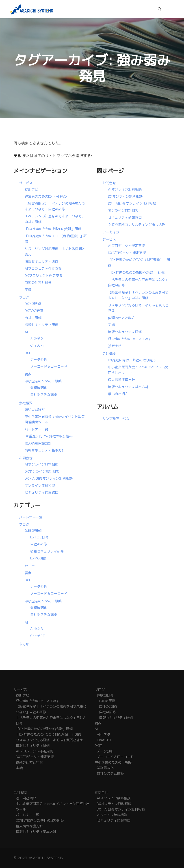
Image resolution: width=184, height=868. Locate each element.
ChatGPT (38, 345)
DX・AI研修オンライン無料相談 (49, 478)
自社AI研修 (33, 318)
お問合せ (26, 458)
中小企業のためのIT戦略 (43, 381)
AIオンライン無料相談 (41, 464)
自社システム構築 (44, 395)
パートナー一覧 (36, 429)
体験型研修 (33, 531)
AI (26, 332)
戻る (17, 156)
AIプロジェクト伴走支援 (43, 268)
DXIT (28, 353)
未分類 (24, 644)
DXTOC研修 (34, 311)
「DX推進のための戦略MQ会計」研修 (53, 229)
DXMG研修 (33, 304)
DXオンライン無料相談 (42, 471)
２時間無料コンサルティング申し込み (137, 225)
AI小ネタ (37, 338)
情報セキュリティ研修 (41, 261)
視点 (28, 374)
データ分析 (39, 359)
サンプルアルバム (116, 419)
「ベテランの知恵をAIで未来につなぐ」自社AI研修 (51, 720)
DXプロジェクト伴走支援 (44, 276)
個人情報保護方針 (38, 443)
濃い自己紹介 (35, 409)
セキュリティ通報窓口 (41, 492)
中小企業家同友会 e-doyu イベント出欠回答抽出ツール (53, 807)
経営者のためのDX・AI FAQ (46, 196)
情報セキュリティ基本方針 (45, 450)
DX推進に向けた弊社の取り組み (49, 436)
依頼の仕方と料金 (38, 283)
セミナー (31, 566)
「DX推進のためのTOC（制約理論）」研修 (49, 734)
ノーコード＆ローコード (49, 366)
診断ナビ (31, 189)
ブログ (24, 297)
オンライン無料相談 (40, 486)
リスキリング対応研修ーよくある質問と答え (50, 740)
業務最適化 (39, 388)
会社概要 (26, 403)
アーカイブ (111, 232)
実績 (28, 290)
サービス (26, 183)
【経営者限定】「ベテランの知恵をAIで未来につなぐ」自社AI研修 (51, 709)
